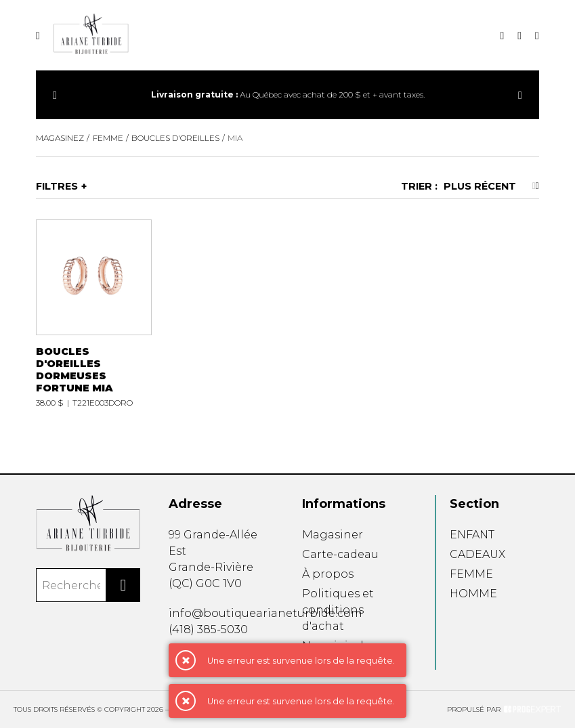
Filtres (57, 186)
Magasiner (333, 535)
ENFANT (472, 535)
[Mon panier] (537, 36)
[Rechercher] (123, 585)
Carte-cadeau (340, 554)
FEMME (471, 574)
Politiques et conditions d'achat (338, 610)
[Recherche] (502, 36)
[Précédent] (55, 95)
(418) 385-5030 (208, 629)
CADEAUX (477, 554)
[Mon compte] (519, 36)
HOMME (473, 594)
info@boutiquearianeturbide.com (265, 613)
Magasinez (60, 138)
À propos (328, 574)
